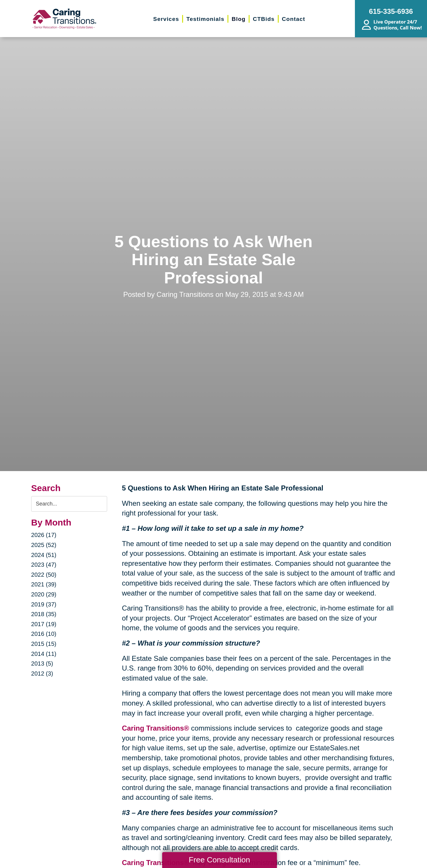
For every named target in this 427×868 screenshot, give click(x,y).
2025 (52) (44, 545)
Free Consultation (219, 860)
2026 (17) (44, 535)
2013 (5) (42, 664)
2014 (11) (44, 654)
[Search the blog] (69, 504)
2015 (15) (44, 644)
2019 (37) (44, 604)
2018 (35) (44, 614)
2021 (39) (44, 584)
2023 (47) (44, 565)
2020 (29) (44, 594)
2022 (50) (44, 575)
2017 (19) (44, 624)
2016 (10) (44, 634)
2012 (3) (42, 674)
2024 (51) (44, 555)
